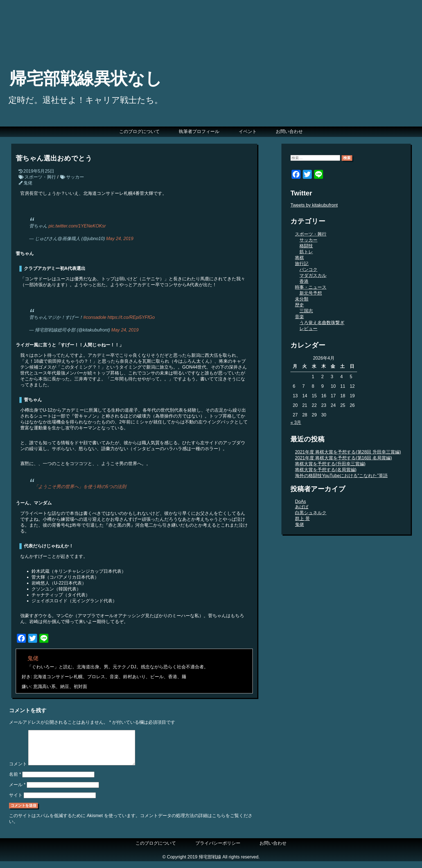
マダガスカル (313, 275)
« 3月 (296, 422)
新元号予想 (311, 293)
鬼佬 (28, 183)
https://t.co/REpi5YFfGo (131, 317)
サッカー (75, 177)
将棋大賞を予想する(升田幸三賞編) (330, 464)
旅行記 (302, 264)
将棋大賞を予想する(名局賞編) (326, 470)
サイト (16, 802)
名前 (15, 781)
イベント (248, 131)
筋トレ (306, 252)
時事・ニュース (311, 287)
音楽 (299, 317)
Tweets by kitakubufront (314, 205)
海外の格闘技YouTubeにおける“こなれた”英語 (341, 476)
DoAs (300, 501)
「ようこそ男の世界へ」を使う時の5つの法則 (80, 487)
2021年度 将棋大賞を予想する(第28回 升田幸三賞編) (348, 452)
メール (17, 791)
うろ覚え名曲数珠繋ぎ (322, 323)
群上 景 (302, 519)
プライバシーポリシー (218, 850)
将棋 (299, 258)
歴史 (299, 305)
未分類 (302, 299)
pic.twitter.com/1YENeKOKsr (77, 226)
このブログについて (139, 131)
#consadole (95, 317)
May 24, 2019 (120, 239)
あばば (302, 507)
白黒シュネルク (311, 513)
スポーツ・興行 (40, 177)
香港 (304, 281)
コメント (18, 771)
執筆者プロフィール (199, 131)
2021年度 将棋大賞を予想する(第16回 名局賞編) (343, 458)
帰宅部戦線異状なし (86, 79)
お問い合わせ (289, 131)
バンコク (308, 270)
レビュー (308, 329)
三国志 (306, 311)
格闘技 (306, 246)
